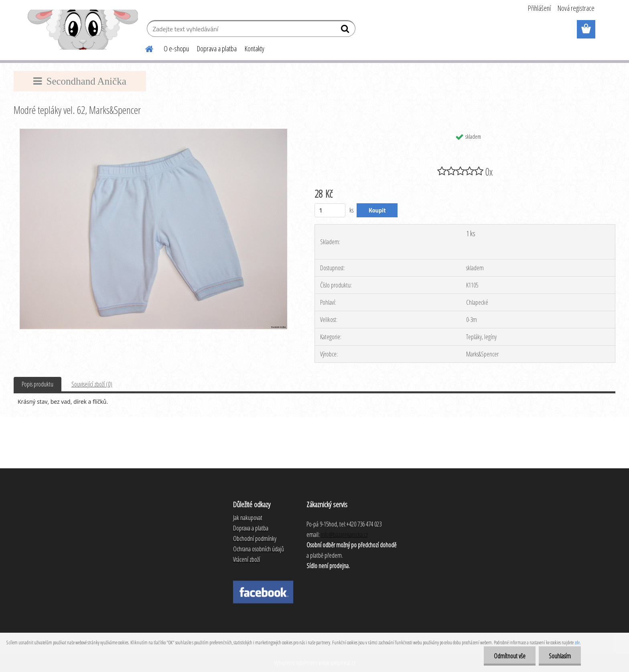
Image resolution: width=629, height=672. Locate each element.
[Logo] (83, 30)
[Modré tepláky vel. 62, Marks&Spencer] (153, 132)
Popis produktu (38, 384)
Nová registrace (576, 8)
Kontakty (255, 49)
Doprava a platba (217, 49)
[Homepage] (144, 48)
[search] (346, 30)
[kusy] (330, 210)
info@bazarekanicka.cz (344, 534)
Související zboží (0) (92, 384)
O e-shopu (176, 49)
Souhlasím (560, 656)
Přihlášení (539, 8)
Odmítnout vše (510, 656)
